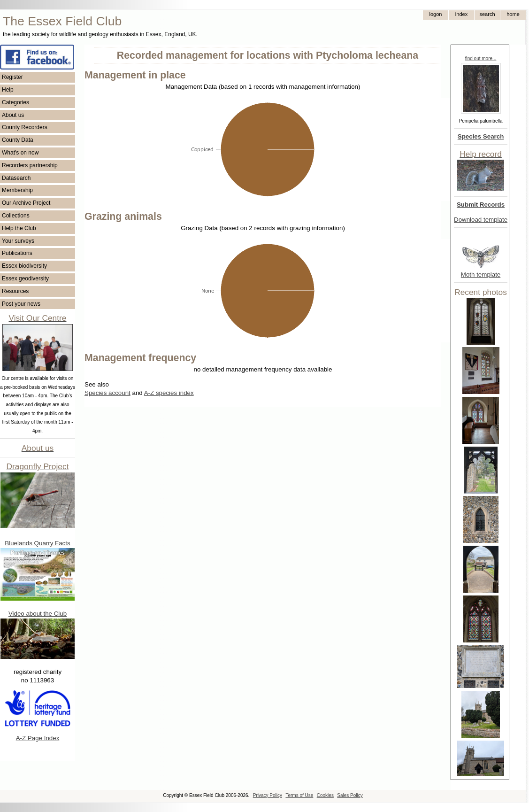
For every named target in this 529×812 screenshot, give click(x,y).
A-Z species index (169, 393)
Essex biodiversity (24, 266)
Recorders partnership (30, 165)
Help (8, 90)
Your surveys (18, 241)
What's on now (20, 153)
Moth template (481, 275)
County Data (18, 140)
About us (13, 115)
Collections (16, 216)
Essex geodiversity (25, 278)
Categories (15, 102)
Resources (15, 291)
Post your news (21, 304)
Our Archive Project (26, 203)
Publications (17, 253)
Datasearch (16, 178)
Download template (481, 220)
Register (12, 77)
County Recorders (25, 127)
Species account (107, 393)
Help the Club (19, 228)
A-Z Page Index (38, 738)
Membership (17, 190)
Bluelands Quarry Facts (37, 543)
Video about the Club (38, 614)
